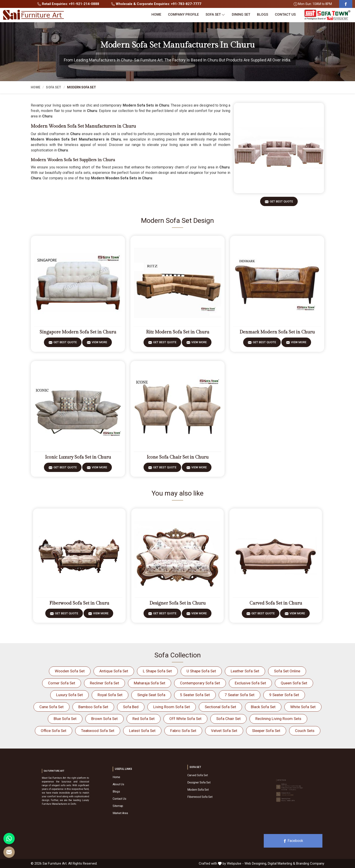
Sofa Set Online (287, 671)
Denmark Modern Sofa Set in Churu (277, 332)
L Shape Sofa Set (157, 671)
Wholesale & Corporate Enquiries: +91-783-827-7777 (156, 4)
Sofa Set (215, 15)
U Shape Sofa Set (201, 671)
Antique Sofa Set (114, 671)
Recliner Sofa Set (104, 683)
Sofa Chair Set (228, 719)
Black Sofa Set (263, 707)
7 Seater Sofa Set (240, 695)
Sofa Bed (131, 707)
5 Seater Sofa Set (195, 695)
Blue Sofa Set (65, 719)
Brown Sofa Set (104, 719)
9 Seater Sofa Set (284, 695)
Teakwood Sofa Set (98, 731)
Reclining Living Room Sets (278, 719)
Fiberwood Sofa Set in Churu (79, 603)
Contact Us (285, 15)
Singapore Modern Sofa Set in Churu (78, 332)
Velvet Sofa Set (224, 731)
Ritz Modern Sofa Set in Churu (178, 332)
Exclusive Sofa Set (250, 683)
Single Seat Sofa (151, 695)
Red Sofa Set (144, 719)
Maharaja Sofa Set (150, 683)
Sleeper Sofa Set (266, 731)
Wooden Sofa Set (70, 671)
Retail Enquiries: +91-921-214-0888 (68, 4)
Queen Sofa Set (294, 683)
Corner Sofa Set (62, 683)
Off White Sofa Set (185, 719)
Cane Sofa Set (52, 707)
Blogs (263, 15)
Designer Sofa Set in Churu (177, 603)
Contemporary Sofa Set (200, 683)
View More (99, 344)
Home (156, 15)
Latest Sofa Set (142, 731)
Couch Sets (305, 731)
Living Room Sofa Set (172, 707)
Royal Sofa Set (110, 695)
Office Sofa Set (54, 731)
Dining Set (241, 15)
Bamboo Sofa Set (93, 707)
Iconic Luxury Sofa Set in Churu (78, 457)
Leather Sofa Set (245, 671)
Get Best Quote (281, 203)
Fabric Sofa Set (183, 731)
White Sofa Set (303, 707)
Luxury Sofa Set (70, 695)
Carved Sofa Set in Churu (276, 603)
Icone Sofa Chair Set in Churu (178, 457)
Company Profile (183, 15)
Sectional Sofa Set (220, 707)
